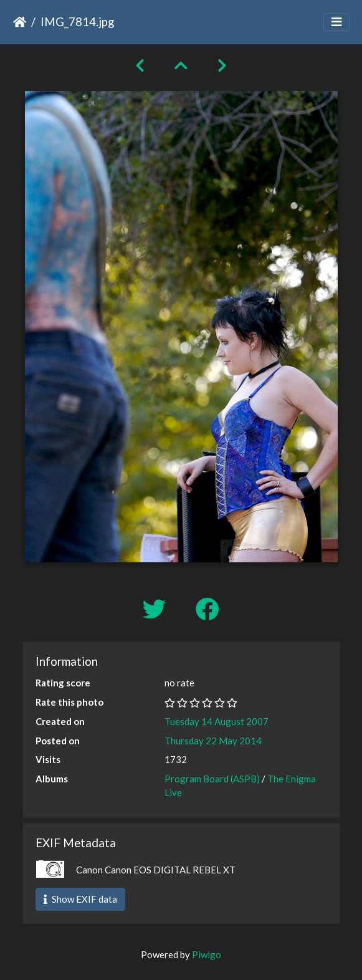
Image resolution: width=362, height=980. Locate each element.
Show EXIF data (80, 899)
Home (20, 22)
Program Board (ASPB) (212, 779)
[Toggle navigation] (336, 22)
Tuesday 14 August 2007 (217, 721)
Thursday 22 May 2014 (213, 741)
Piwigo (207, 954)
